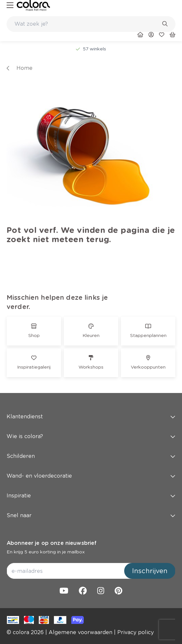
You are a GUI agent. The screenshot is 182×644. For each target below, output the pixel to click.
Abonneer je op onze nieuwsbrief (52, 543)
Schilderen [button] (91, 456)
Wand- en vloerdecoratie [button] (91, 476)
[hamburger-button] (10, 5)
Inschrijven (150, 571)
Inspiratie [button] (91, 496)
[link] (33, 5)
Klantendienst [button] (91, 417)
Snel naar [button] (91, 515)
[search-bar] (87, 24)
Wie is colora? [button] (91, 436)
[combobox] (91, 24)
